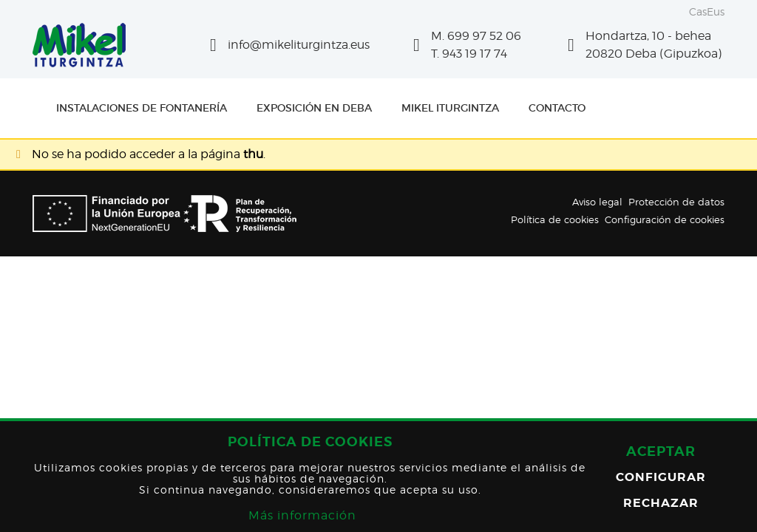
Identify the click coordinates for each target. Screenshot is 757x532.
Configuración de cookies (665, 219)
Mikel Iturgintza (450, 108)
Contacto (557, 108)
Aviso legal (597, 202)
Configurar (661, 477)
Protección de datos (676, 202)
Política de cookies (555, 219)
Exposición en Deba (314, 108)
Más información (302, 515)
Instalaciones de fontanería (142, 108)
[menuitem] (142, 108)
